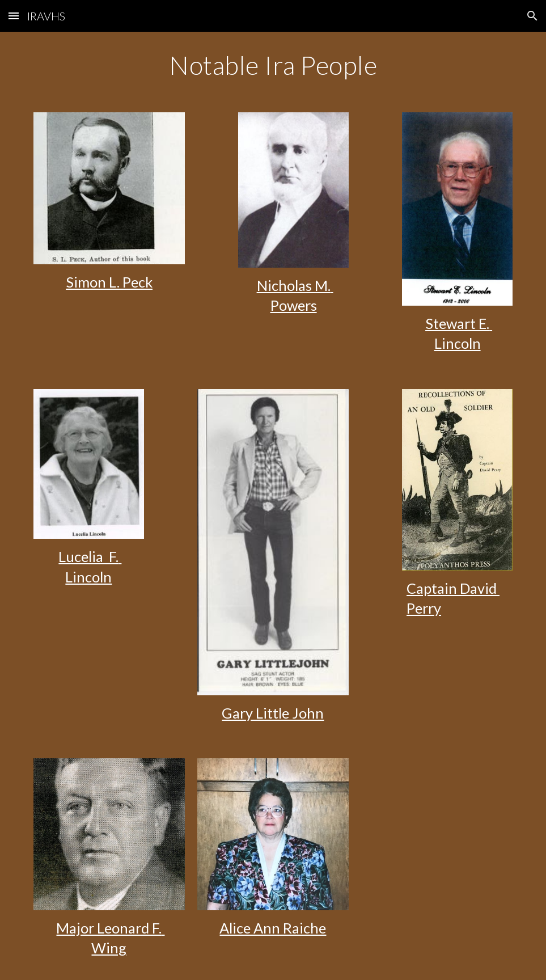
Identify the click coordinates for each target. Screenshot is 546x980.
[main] (273, 65)
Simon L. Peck (109, 282)
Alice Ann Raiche (273, 928)
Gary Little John (273, 713)
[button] (14, 16)
